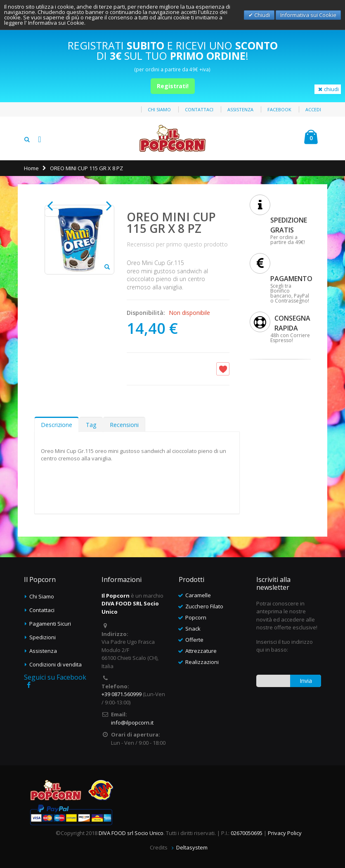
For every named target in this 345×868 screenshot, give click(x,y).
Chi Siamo (42, 596)
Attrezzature (201, 651)
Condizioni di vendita (56, 664)
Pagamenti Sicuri (50, 624)
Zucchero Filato (204, 606)
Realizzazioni (202, 662)
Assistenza (240, 109)
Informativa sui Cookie (308, 15)
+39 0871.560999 (122, 694)
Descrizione (57, 425)
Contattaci (199, 109)
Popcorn (196, 617)
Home (31, 168)
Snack (193, 629)
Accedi (313, 109)
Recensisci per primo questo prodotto (177, 244)
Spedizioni (43, 637)
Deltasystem (192, 847)
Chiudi (261, 15)
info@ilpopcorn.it (132, 723)
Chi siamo (159, 109)
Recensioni (124, 425)
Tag (91, 425)
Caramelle (198, 595)
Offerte (194, 640)
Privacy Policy (285, 833)
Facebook (279, 109)
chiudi (328, 89)
